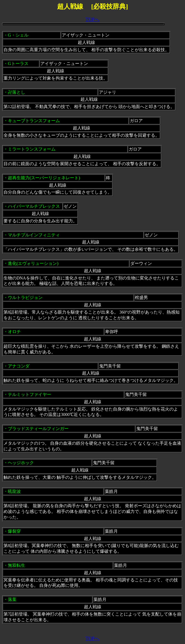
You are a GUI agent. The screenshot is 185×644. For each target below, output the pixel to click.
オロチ (14, 332)
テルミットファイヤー (30, 394)
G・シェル (18, 35)
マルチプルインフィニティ (34, 235)
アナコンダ (19, 366)
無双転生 (17, 565)
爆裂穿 (14, 531)
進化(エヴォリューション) (33, 263)
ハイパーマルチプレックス (34, 206)
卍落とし (17, 92)
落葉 (12, 599)
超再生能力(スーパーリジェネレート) (44, 178)
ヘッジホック (21, 463)
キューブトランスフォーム (34, 121)
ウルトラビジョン (25, 297)
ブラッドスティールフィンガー (38, 429)
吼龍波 (14, 491)
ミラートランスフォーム (32, 149)
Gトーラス (18, 64)
